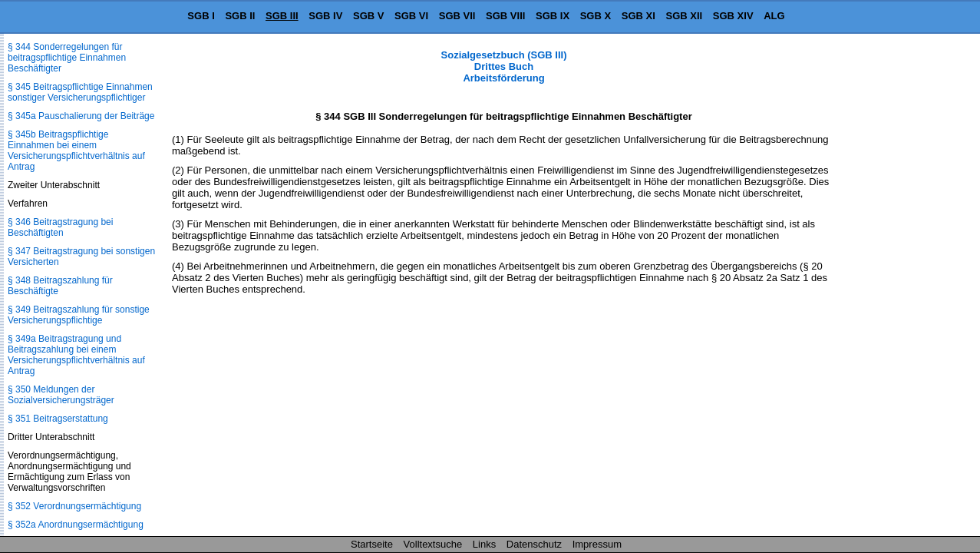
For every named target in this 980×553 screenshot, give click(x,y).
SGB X (596, 16)
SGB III (282, 16)
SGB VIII (505, 16)
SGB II (240, 16)
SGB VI (411, 16)
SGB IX (553, 16)
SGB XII (685, 16)
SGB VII (457, 16)
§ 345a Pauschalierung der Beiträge (81, 116)
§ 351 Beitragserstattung (58, 419)
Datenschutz (534, 544)
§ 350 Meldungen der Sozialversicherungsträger (61, 395)
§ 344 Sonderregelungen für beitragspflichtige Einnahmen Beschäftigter (67, 58)
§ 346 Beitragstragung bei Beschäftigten (60, 227)
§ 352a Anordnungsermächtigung (76, 525)
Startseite (372, 544)
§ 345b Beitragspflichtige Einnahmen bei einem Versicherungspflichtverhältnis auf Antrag (76, 151)
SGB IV (325, 16)
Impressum (597, 544)
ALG (774, 16)
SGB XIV (733, 16)
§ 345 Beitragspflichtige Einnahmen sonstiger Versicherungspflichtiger (80, 92)
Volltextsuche (433, 544)
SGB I (201, 16)
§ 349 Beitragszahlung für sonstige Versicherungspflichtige (79, 315)
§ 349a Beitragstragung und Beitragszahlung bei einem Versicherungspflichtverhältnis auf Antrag (76, 355)
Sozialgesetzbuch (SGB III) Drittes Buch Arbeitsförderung (504, 66)
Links (484, 544)
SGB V (368, 16)
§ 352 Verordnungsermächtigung (74, 506)
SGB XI (638, 16)
